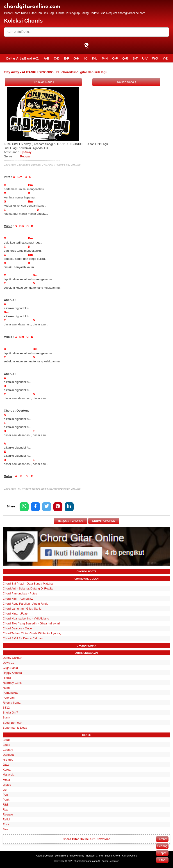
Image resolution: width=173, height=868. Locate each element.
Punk (6, 800)
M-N (105, 58)
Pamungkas (10, 693)
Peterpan (9, 698)
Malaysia (8, 775)
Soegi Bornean (12, 723)
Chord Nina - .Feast (15, 614)
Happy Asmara (12, 673)
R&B (6, 805)
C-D (57, 58)
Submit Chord (112, 856)
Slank (6, 718)
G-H (76, 58)
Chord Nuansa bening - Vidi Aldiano (26, 618)
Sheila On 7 (10, 713)
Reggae (25, 156)
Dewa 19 (8, 663)
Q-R (125, 58)
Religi (6, 819)
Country (8, 750)
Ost (5, 790)
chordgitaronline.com (32, 7)
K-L (94, 58)
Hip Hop (8, 760)
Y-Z (165, 58)
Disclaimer (61, 856)
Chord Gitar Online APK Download (87, 839)
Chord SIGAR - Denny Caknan (23, 638)
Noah (6, 688)
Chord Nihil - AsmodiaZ (18, 599)
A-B (47, 58)
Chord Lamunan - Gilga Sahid (22, 609)
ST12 (6, 708)
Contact (49, 856)
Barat (6, 740)
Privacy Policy (76, 856)
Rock (6, 825)
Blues (6, 745)
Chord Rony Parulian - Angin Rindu (25, 604)
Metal (6, 780)
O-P (115, 58)
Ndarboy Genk (12, 683)
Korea (7, 770)
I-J (86, 58)
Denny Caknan (12, 658)
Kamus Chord (129, 856)
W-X (155, 58)
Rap (5, 809)
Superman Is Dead (15, 728)
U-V (145, 58)
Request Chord (94, 856)
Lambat (162, 839)
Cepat (162, 853)
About (39, 856)
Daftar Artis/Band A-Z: (23, 58)
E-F (67, 58)
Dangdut (8, 755)
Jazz (6, 765)
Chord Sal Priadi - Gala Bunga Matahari (28, 584)
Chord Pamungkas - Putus (20, 594)
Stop (162, 860)
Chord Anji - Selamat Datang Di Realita (28, 589)
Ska (5, 830)
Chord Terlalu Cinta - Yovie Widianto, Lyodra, (32, 633)
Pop (5, 795)
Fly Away (26, 152)
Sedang (162, 846)
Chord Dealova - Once (17, 628)
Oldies (7, 785)
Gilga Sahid (10, 668)
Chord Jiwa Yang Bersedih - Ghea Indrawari (31, 623)
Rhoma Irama (12, 703)
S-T (135, 58)
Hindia (7, 678)
